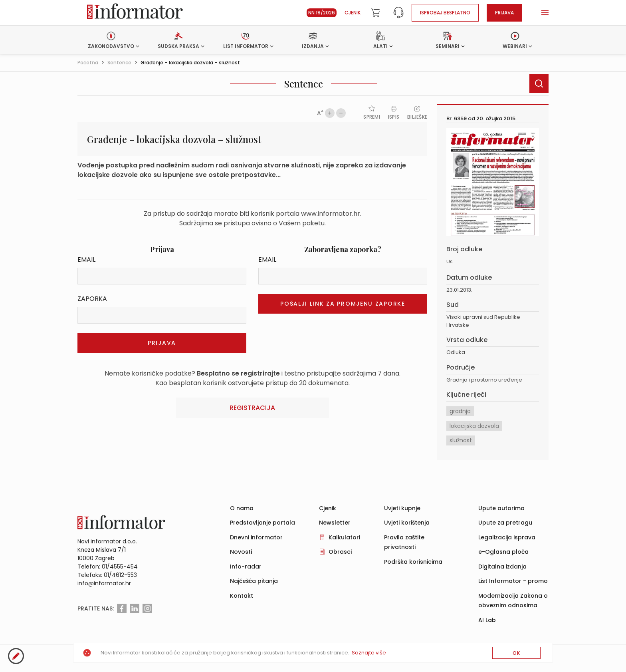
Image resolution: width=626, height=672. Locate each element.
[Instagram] (147, 608)
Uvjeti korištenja (407, 523)
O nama (242, 508)
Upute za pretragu (505, 523)
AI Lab (487, 620)
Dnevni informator (256, 537)
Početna (88, 63)
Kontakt (242, 596)
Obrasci (340, 552)
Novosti (241, 552)
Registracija (252, 408)
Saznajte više (369, 653)
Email (86, 259)
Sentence (119, 63)
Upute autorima (501, 508)
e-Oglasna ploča (503, 552)
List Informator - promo (513, 581)
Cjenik (353, 13)
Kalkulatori (344, 537)
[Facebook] (122, 608)
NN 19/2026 (322, 13)
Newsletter (335, 523)
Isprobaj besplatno (445, 13)
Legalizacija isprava (507, 537)
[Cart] (375, 13)
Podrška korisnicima (413, 562)
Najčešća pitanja (254, 581)
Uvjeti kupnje (402, 508)
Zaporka (92, 299)
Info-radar (246, 567)
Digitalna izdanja (502, 567)
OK (516, 653)
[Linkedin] (135, 608)
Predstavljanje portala (262, 523)
